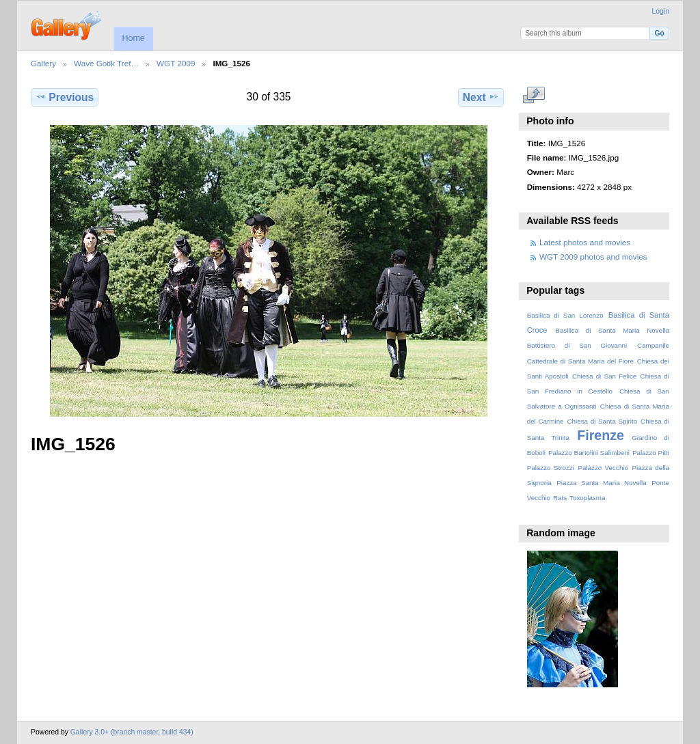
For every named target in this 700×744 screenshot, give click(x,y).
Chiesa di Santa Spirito (602, 421)
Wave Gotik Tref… (106, 63)
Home (133, 38)
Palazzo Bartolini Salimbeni (589, 453)
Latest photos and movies (585, 242)
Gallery (43, 63)
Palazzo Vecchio (603, 468)
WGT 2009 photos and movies (593, 257)
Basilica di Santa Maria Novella (612, 330)
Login (661, 11)
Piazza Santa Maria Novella (602, 483)
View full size (534, 96)
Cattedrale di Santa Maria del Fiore (580, 361)
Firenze (601, 435)
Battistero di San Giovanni (577, 345)
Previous (65, 97)
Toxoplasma (587, 498)
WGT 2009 (176, 63)
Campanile (653, 345)
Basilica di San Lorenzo (565, 315)
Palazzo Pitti (651, 453)
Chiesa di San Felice (604, 376)
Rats (560, 498)
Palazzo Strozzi (551, 468)
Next (481, 97)
